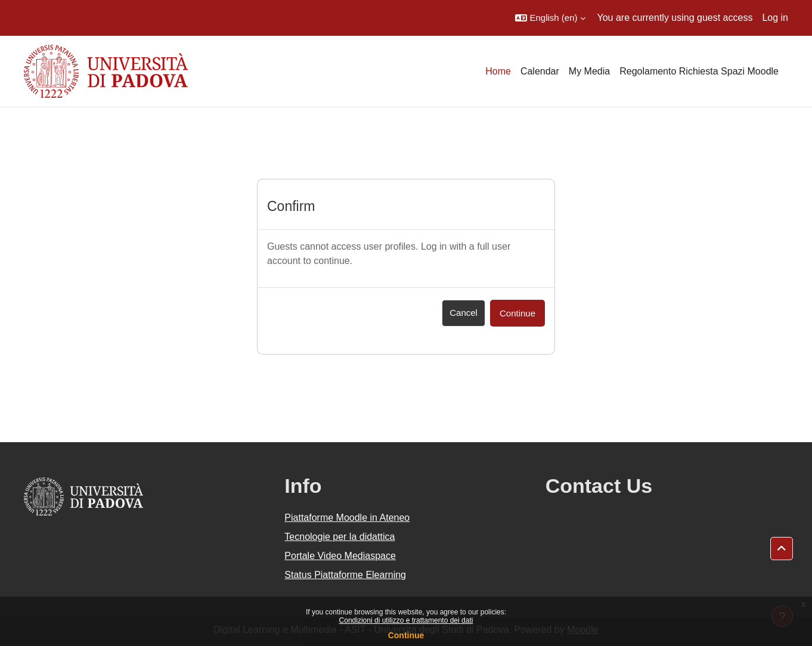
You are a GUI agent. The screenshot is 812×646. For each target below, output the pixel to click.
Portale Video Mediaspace (340, 556)
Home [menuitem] (498, 71)
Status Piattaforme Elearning (345, 575)
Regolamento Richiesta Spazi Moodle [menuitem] (699, 71)
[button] (550, 18)
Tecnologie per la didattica (340, 537)
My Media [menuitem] (589, 71)
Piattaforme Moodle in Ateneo (347, 518)
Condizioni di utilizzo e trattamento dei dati (406, 620)
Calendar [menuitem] (540, 71)
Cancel (464, 313)
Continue (406, 635)
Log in (775, 18)
